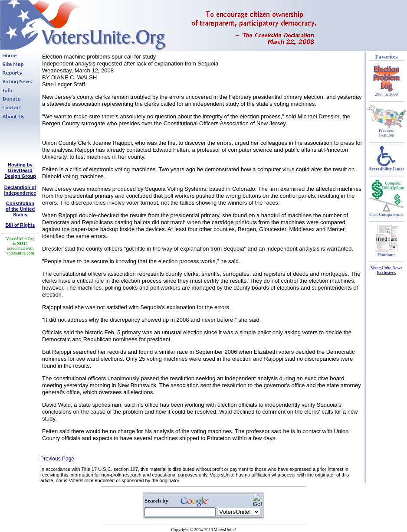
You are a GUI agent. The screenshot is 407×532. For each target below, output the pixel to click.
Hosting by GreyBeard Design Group (20, 170)
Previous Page (57, 459)
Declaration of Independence (20, 190)
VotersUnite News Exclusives (386, 270)
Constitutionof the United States (20, 209)
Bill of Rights (20, 225)
